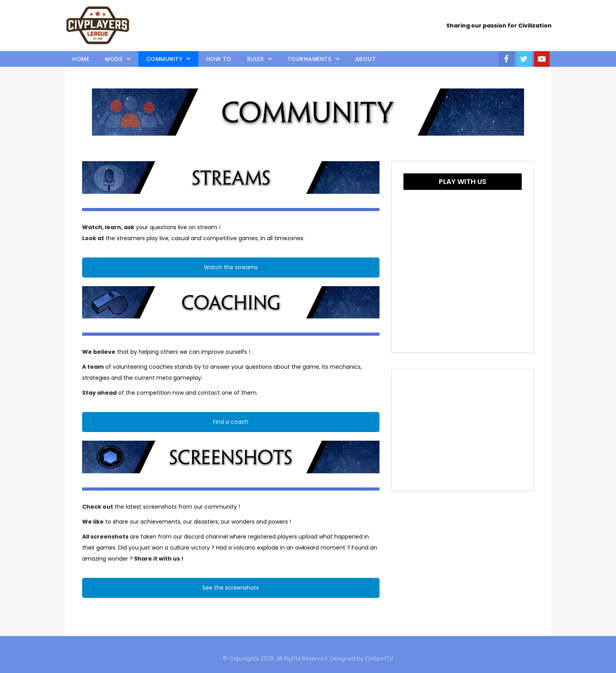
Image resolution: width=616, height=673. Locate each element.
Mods (114, 59)
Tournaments (310, 59)
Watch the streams (231, 267)
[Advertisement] (463, 430)
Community (164, 59)
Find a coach (231, 422)
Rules (256, 59)
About (366, 59)
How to (219, 59)
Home (81, 59)
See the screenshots (231, 588)
